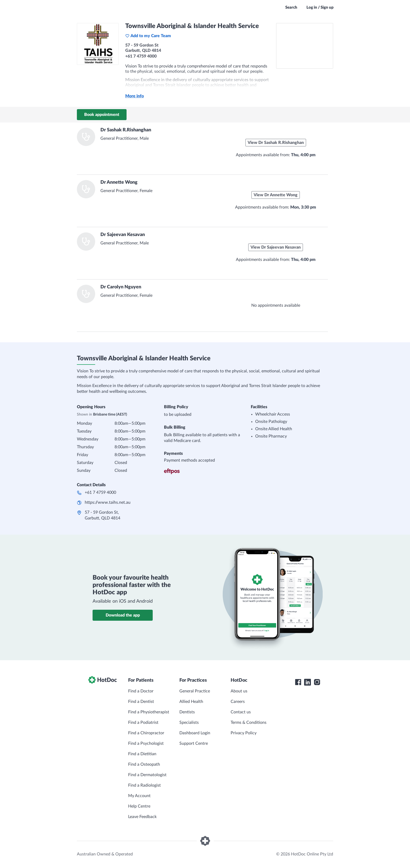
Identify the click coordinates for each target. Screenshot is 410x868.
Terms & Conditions (249, 723)
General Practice (195, 691)
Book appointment (102, 115)
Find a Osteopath (144, 764)
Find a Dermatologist (147, 775)
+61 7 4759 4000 (100, 492)
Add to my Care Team (148, 36)
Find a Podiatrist (143, 723)
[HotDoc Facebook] (298, 682)
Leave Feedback (142, 817)
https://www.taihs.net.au (108, 502)
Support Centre (194, 743)
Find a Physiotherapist (149, 712)
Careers (238, 702)
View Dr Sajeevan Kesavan (276, 247)
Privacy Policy (244, 733)
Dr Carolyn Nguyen (121, 287)
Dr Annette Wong (119, 182)
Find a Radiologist (144, 785)
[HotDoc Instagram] (317, 682)
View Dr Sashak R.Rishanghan (276, 143)
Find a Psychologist (146, 743)
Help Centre (139, 806)
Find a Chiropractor (146, 733)
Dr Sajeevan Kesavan (123, 235)
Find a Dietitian (142, 754)
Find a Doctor (141, 691)
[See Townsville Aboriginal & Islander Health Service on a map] (305, 46)
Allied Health (191, 702)
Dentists (187, 712)
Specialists (189, 723)
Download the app (123, 615)
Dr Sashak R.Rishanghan (126, 130)
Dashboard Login (195, 733)
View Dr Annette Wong (276, 195)
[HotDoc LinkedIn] (307, 682)
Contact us (241, 712)
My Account (139, 796)
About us (239, 691)
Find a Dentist (141, 702)
